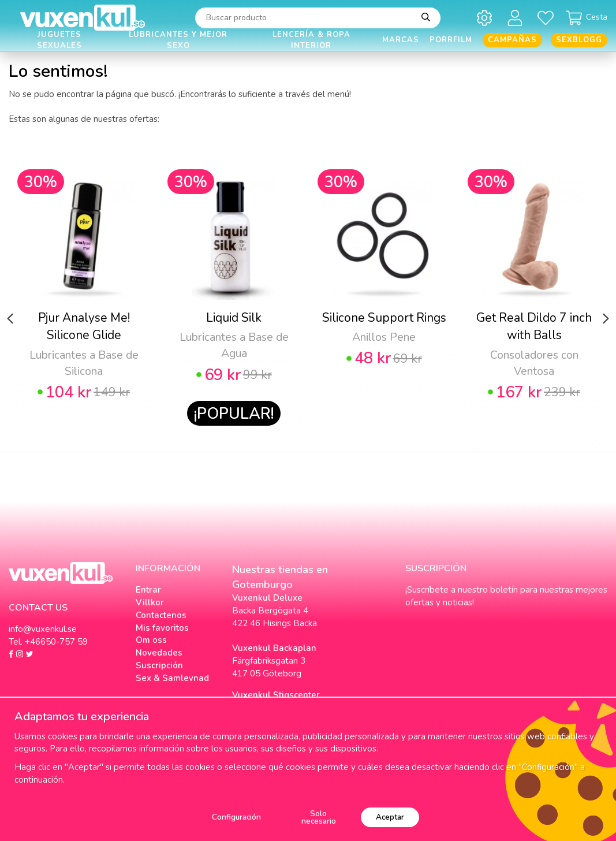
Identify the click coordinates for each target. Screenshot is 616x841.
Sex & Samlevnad (172, 678)
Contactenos (161, 615)
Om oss (151, 640)
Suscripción (159, 665)
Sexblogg (579, 40)
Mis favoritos (162, 628)
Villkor (150, 602)
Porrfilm (451, 40)
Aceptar (390, 817)
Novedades (159, 653)
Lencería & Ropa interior (311, 40)
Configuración (236, 817)
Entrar (148, 590)
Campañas (512, 40)
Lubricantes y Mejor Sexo (178, 40)
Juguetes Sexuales (59, 40)
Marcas (401, 40)
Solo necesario (319, 818)
